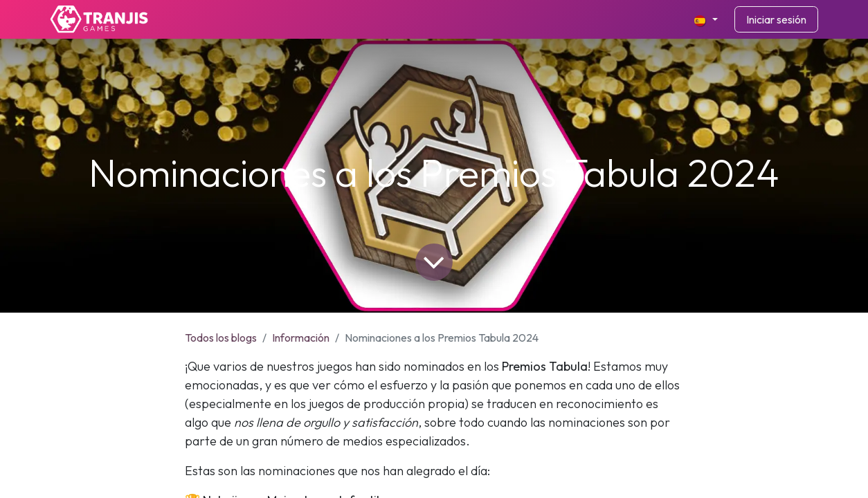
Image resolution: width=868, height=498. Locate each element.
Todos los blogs (221, 338)
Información (301, 338)
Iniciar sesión (776, 19)
